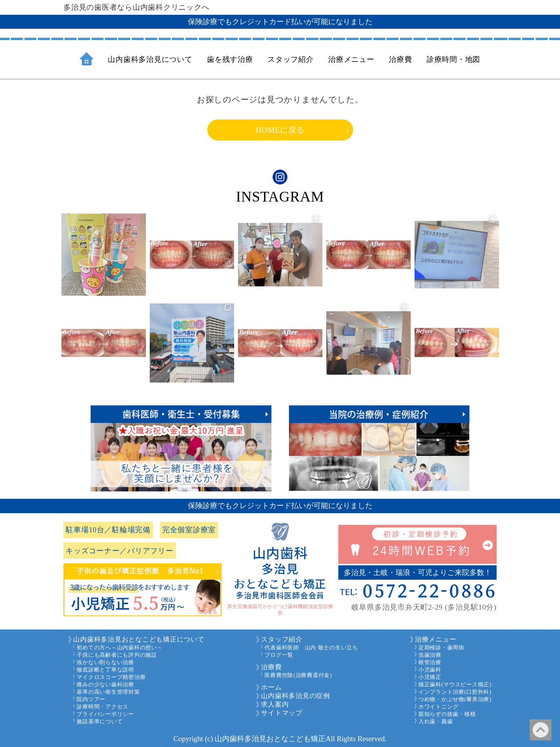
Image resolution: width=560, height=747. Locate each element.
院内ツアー (91, 699)
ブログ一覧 (279, 655)
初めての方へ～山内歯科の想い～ (120, 647)
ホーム (271, 687)
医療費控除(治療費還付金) (298, 675)
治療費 (271, 667)
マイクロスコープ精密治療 (111, 677)
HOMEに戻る (280, 130)
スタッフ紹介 (282, 639)
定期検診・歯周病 (441, 647)
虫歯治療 (430, 655)
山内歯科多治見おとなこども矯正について (139, 639)
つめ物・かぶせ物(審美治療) (455, 699)
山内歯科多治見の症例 (296, 696)
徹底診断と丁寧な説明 (105, 670)
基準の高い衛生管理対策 (108, 692)
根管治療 (430, 662)
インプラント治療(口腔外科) (455, 692)
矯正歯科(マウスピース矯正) (455, 684)
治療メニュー (436, 639)
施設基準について (100, 721)
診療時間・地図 (453, 59)
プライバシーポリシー (105, 714)
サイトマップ (282, 713)
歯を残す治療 (230, 59)
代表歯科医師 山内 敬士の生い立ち (311, 647)
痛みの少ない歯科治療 (105, 684)
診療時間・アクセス (102, 707)
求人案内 (275, 704)
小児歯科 (430, 670)
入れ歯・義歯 (436, 721)
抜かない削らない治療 (105, 662)
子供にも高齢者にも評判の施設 (117, 655)
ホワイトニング (438, 707)
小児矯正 (430, 677)
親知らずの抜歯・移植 (447, 714)
